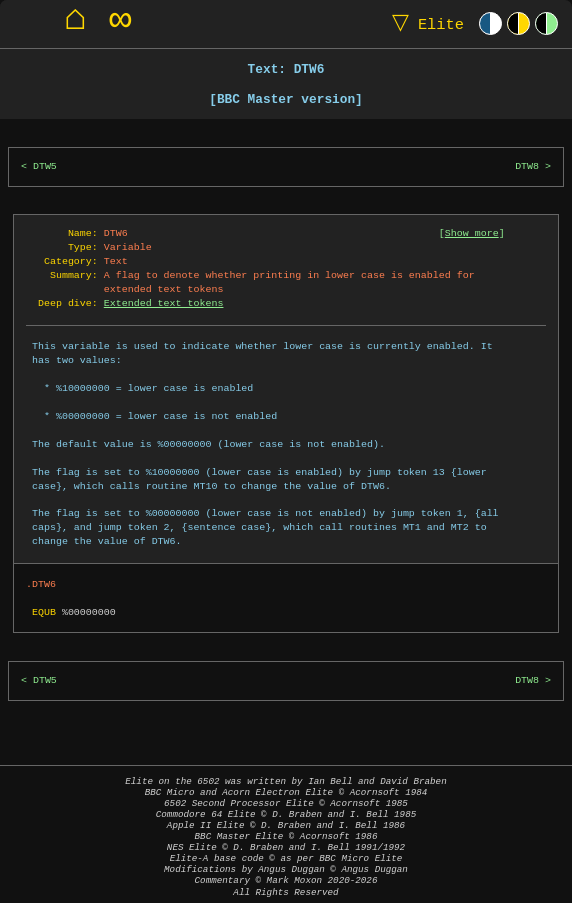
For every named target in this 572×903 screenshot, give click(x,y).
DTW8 (527, 166)
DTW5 (45, 166)
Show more (472, 233)
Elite (423, 23)
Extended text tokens (164, 303)
